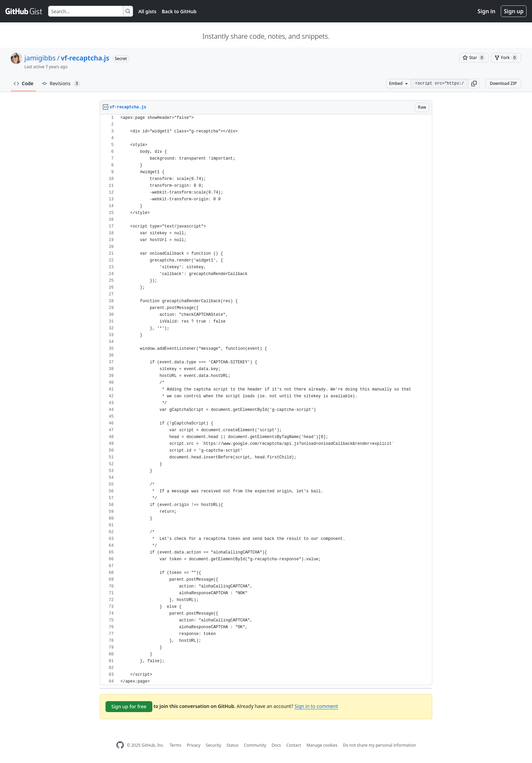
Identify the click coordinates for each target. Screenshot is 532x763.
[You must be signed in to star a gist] (474, 58)
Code (24, 83)
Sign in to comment (316, 706)
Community (255, 745)
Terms (176, 745)
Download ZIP (503, 83)
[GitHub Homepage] (120, 745)
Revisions (61, 84)
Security (214, 745)
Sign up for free (129, 706)
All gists (147, 11)
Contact (294, 745)
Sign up (514, 11)
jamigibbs (40, 58)
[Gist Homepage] (24, 11)
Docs (276, 745)
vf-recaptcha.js (85, 58)
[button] (474, 84)
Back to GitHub (179, 11)
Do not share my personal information (380, 745)
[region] (266, 400)
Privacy (194, 745)
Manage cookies (322, 745)
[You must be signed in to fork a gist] (506, 58)
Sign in (487, 11)
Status (233, 745)
